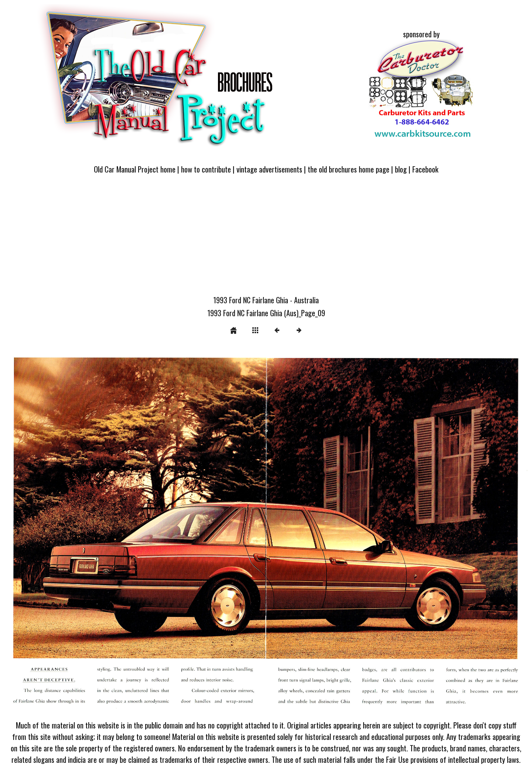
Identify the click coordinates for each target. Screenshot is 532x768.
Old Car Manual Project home (135, 169)
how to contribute (206, 169)
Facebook (425, 169)
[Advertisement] (266, 239)
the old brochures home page (349, 169)
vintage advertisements (269, 169)
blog (401, 169)
